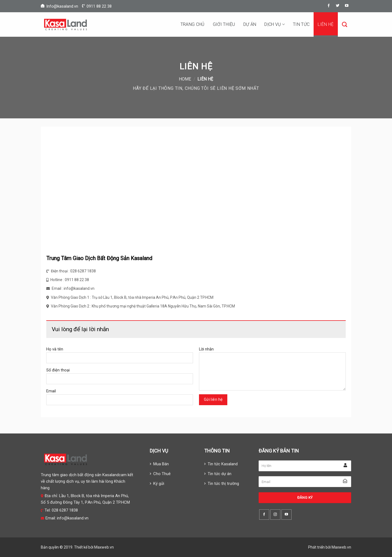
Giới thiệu (224, 24)
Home (185, 79)
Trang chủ (193, 24)
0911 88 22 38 (99, 6)
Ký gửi (159, 484)
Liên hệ (326, 24)
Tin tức (301, 24)
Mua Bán (161, 464)
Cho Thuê (162, 474)
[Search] (344, 24)
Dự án (250, 24)
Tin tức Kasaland (223, 464)
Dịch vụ (275, 24)
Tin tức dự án (220, 474)
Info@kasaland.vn (62, 6)
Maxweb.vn (104, 547)
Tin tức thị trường (223, 484)
